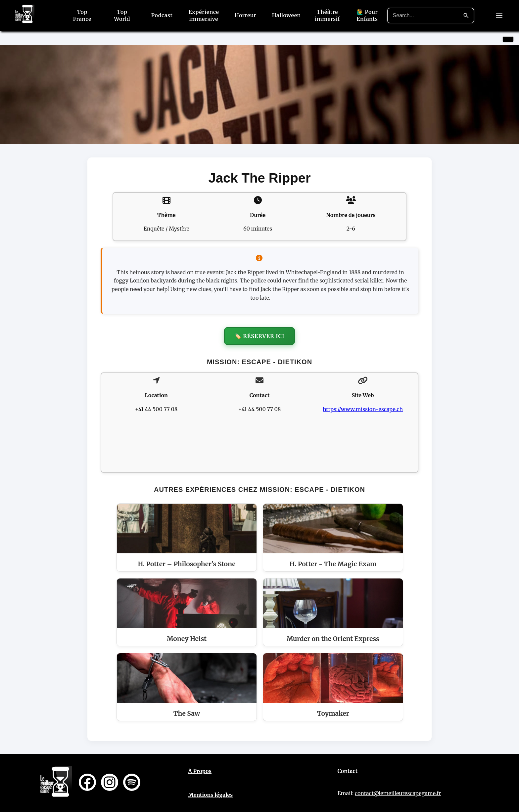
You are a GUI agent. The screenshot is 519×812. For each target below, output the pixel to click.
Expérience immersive (204, 15)
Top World (122, 15)
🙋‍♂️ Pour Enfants (367, 15)
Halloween (286, 15)
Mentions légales (211, 795)
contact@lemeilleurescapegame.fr (398, 793)
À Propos (200, 771)
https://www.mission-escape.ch (363, 409)
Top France (82, 15)
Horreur (246, 15)
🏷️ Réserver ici (260, 336)
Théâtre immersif (327, 15)
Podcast (162, 15)
